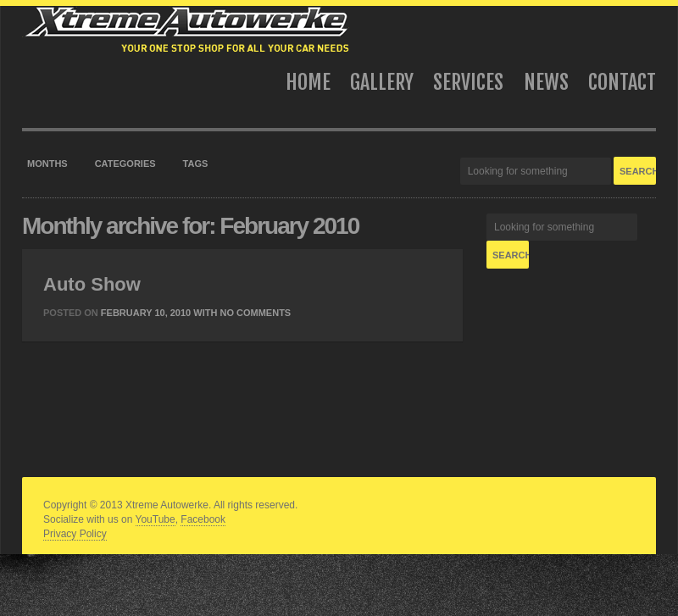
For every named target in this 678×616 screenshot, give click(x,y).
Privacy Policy (75, 534)
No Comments (255, 313)
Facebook (203, 519)
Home (308, 82)
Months (47, 164)
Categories (125, 164)
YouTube (156, 519)
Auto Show (92, 284)
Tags (196, 164)
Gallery (382, 82)
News (546, 82)
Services (468, 82)
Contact (622, 82)
